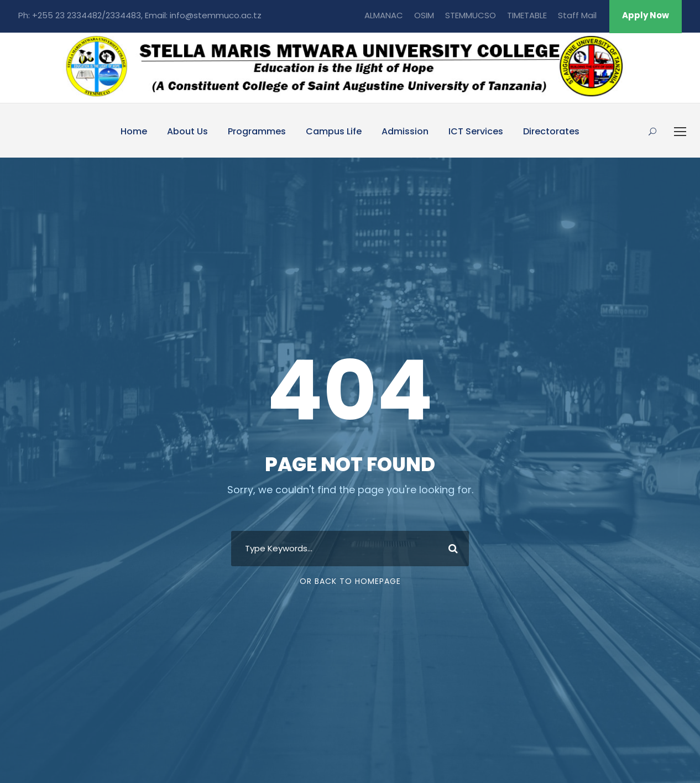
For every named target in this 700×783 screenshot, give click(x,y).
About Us (187, 131)
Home (134, 131)
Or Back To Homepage (350, 581)
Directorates (551, 131)
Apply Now (646, 15)
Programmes (257, 131)
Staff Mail (577, 15)
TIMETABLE (527, 15)
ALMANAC (384, 15)
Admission (405, 131)
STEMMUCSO (471, 15)
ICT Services (476, 131)
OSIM (424, 15)
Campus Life (334, 131)
